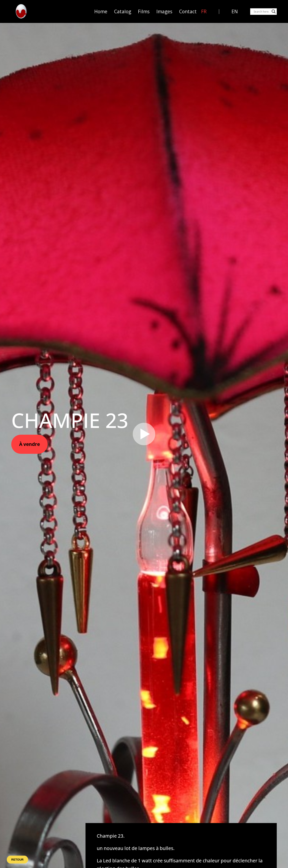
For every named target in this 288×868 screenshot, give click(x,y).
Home (101, 12)
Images (164, 12)
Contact (188, 12)
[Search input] (261, 11)
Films (144, 12)
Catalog (123, 12)
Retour (17, 860)
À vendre (29, 444)
